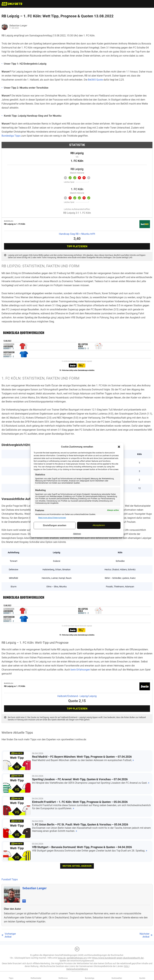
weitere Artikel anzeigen (77, 866)
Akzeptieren (99, 525)
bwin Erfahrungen (80, 670)
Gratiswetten (117, 978)
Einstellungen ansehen (55, 526)
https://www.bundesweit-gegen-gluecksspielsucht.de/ (118, 958)
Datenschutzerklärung (77, 969)
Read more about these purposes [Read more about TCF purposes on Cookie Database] (52, 518)
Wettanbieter (36, 978)
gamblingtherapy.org (77, 958)
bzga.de (62, 958)
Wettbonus (63, 978)
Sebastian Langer (34, 888)
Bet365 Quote (95, 80)
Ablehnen (77, 534)
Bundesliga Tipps (11, 136)
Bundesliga (90, 978)
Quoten (142, 978)
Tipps (11, 978)
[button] (119, 447)
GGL (127, 966)
